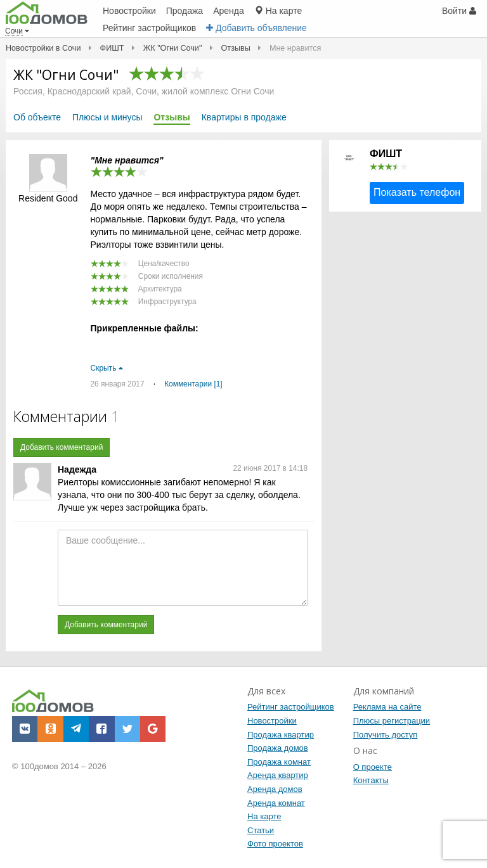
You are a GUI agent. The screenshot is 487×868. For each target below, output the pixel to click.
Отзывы (172, 117)
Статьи (261, 830)
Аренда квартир (278, 775)
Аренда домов (275, 789)
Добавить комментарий (62, 447)
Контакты (371, 780)
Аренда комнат (276, 803)
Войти (459, 11)
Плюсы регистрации (392, 721)
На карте (264, 816)
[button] (25, 729)
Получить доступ (386, 735)
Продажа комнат (279, 762)
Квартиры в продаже (244, 117)
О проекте (373, 767)
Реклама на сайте (387, 707)
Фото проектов (275, 844)
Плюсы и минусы (107, 117)
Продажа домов (278, 748)
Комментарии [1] (193, 384)
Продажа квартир (281, 735)
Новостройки (272, 721)
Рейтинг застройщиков (291, 707)
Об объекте (37, 117)
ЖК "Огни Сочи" (66, 75)
